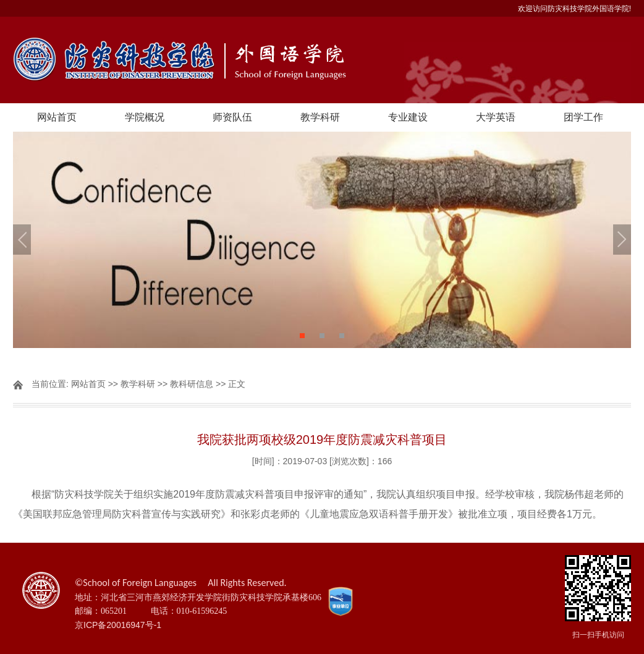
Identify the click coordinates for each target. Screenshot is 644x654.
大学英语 (496, 117)
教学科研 (320, 117)
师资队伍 (232, 117)
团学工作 (583, 117)
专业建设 (408, 117)
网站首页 (57, 117)
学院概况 (145, 117)
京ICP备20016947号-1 (118, 625)
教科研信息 (192, 384)
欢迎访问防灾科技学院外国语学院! (574, 9)
